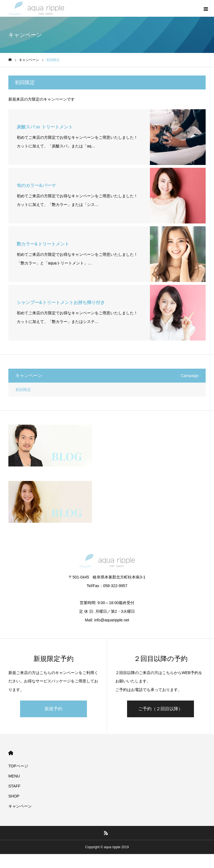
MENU (14, 776)
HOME (11, 753)
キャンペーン (20, 806)
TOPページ (18, 766)
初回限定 (23, 390)
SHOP (14, 796)
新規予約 (53, 709)
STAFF (14, 786)
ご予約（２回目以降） (160, 709)
